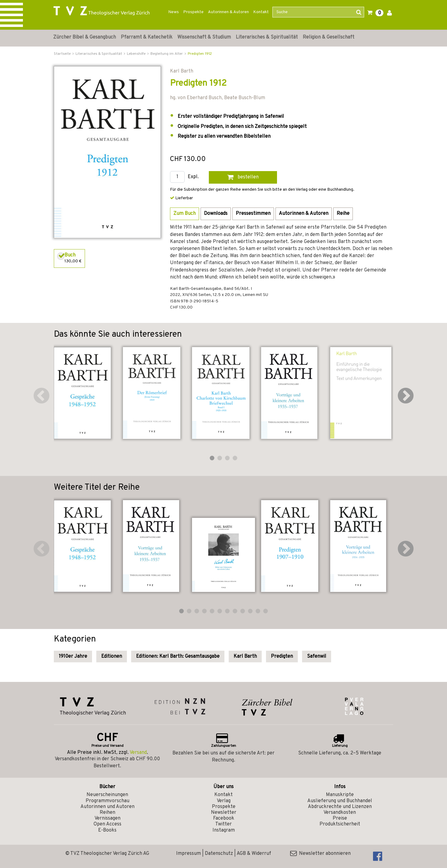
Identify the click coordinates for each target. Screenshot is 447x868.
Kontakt (261, 12)
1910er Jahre (73, 657)
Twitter (223, 824)
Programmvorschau (107, 801)
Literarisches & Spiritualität (267, 37)
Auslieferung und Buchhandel (340, 801)
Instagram (224, 830)
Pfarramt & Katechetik (147, 37)
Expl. (193, 177)
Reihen (107, 813)
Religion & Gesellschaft (329, 37)
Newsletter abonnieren (320, 854)
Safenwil (317, 657)
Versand (138, 753)
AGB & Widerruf (254, 854)
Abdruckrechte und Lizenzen (340, 807)
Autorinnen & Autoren (228, 12)
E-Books (107, 830)
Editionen (112, 657)
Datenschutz (219, 854)
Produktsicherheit (340, 824)
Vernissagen (107, 818)
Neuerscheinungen (107, 795)
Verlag (224, 801)
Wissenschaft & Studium (204, 37)
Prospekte (193, 12)
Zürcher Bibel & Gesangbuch (85, 37)
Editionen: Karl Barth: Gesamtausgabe (178, 657)
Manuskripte (340, 795)
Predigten (282, 657)
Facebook (224, 818)
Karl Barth (245, 657)
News (174, 12)
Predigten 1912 (200, 54)
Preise (340, 818)
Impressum (188, 854)
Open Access (107, 824)
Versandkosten (340, 813)
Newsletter (224, 813)
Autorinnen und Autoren (107, 807)
